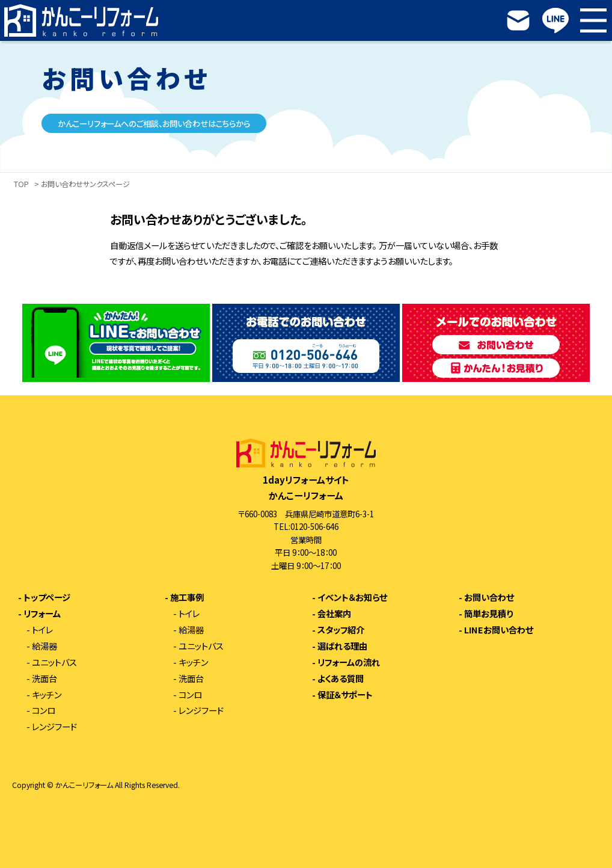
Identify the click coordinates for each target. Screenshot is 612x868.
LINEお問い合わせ (499, 630)
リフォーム (42, 614)
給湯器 (44, 646)
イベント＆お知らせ (352, 597)
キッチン (47, 695)
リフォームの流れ (349, 662)
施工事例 (187, 597)
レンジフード (54, 727)
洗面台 (44, 679)
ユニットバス (54, 662)
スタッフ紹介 (341, 630)
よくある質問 (341, 679)
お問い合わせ (489, 597)
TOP (21, 185)
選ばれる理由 (342, 646)
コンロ (44, 710)
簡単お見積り (488, 614)
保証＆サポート (345, 695)
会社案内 (334, 614)
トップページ (47, 597)
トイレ (42, 630)
